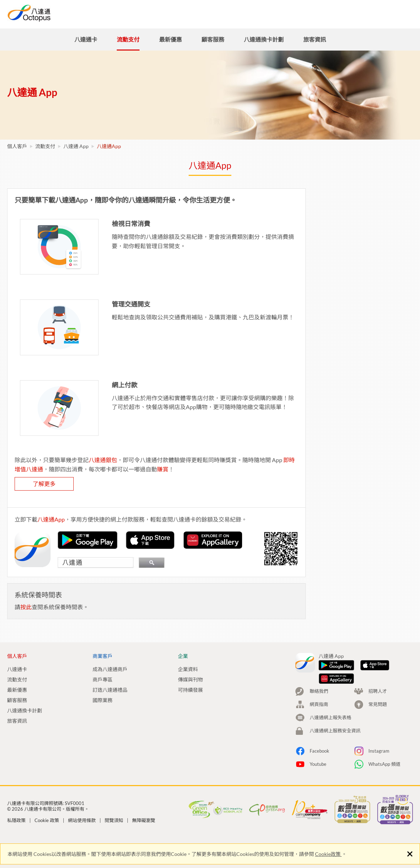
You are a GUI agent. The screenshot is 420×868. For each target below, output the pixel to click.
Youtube (318, 730)
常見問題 (25, 257)
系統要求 (25, 237)
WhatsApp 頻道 (384, 730)
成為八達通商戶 (110, 669)
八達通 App (76, 146)
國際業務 (103, 700)
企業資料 (188, 669)
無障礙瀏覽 (144, 788)
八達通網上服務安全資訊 (335, 697)
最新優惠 (17, 690)
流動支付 (45, 146)
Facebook (319, 717)
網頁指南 (319, 670)
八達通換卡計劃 (25, 710)
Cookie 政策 (47, 788)
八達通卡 (17, 669)
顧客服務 (17, 700)
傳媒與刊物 (190, 679)
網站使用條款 (82, 788)
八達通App (27, 198)
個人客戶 (196, 14)
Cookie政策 (328, 854)
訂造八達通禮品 (110, 690)
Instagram (379, 717)
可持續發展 (190, 690)
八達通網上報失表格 (330, 684)
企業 (275, 14)
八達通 (55, 13)
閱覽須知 (114, 788)
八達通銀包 (210, 460)
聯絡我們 (319, 657)
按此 (133, 607)
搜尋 (345, 13)
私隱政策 (16, 788)
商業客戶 (239, 14)
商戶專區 (103, 679)
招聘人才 (312, 13)
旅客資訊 (17, 721)
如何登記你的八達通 (38, 218)
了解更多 (151, 484)
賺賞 (270, 469)
